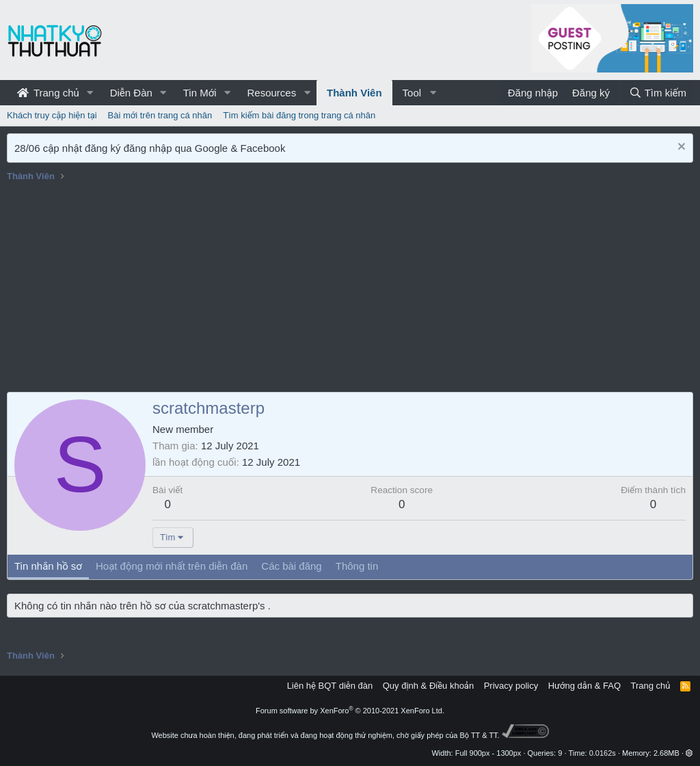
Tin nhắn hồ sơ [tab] (48, 566)
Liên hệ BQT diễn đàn (330, 686)
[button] (90, 93)
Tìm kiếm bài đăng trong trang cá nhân (299, 115)
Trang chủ (48, 93)
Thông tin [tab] (357, 566)
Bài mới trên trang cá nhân (160, 115)
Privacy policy (511, 686)
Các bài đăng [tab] (291, 566)
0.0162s (603, 753)
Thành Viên (354, 93)
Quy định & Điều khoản (428, 686)
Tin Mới (200, 93)
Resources (271, 93)
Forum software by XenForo (350, 711)
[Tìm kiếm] (658, 93)
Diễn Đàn (131, 93)
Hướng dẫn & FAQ (584, 686)
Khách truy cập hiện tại (52, 115)
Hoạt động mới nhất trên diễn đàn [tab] (172, 566)
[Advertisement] (350, 289)
